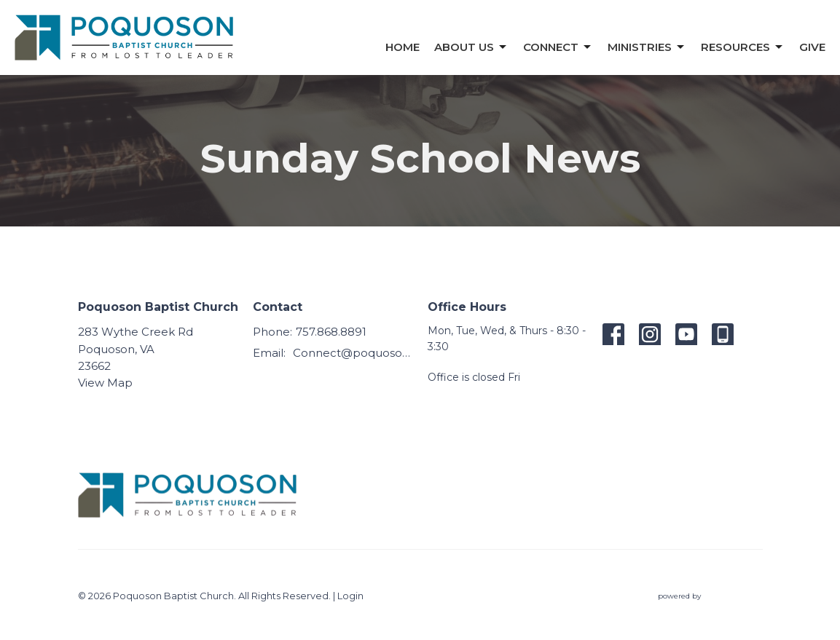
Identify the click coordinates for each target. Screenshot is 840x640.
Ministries (647, 47)
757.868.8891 (331, 332)
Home (403, 47)
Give (812, 47)
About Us (471, 47)
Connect (558, 47)
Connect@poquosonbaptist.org (353, 353)
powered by (710, 596)
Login (350, 596)
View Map (105, 383)
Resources (743, 47)
